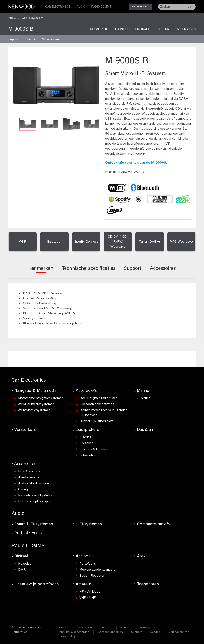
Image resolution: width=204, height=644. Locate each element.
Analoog (83, 554)
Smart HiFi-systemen (34, 522)
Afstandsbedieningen (33, 481)
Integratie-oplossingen (34, 500)
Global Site (86, 626)
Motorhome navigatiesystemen (41, 396)
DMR (22, 568)
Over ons (64, 626)
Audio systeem (33, 17)
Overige (24, 487)
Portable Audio (28, 531)
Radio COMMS (101, 7)
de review (120, 170)
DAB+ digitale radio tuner (98, 396)
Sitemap (107, 626)
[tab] (41, 269)
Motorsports (147, 626)
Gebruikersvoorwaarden (73, 630)
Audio (81, 7)
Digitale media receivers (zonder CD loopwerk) (103, 411)
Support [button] (14, 37)
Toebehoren (148, 582)
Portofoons (88, 562)
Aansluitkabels (29, 475)
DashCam (146, 428)
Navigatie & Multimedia (35, 389)
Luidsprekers (87, 428)
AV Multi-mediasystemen (36, 402)
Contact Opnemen (110, 630)
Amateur (83, 582)
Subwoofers (88, 453)
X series (85, 435)
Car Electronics (58, 7)
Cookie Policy (66, 634)
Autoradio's (86, 389)
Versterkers (25, 428)
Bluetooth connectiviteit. (97, 402)
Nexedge (25, 562)
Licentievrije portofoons (36, 582)
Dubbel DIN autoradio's (96, 419)
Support (164, 27)
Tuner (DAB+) (150, 240)
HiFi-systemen (89, 522)
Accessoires (186, 27)
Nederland (140, 7)
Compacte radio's (153, 522)
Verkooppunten (53, 37)
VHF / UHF (88, 596)
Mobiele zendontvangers (97, 568)
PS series (86, 441)
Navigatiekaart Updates (35, 493)
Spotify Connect (86, 240)
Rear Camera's (29, 469)
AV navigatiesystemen (34, 408)
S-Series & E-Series (94, 447)
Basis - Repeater (92, 574)
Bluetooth (54, 240)
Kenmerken (99, 27)
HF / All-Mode (90, 590)
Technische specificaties (132, 27)
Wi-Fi (23, 240)
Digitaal (21, 554)
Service (31, 37)
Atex (141, 554)
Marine (143, 389)
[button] (56, 83)
